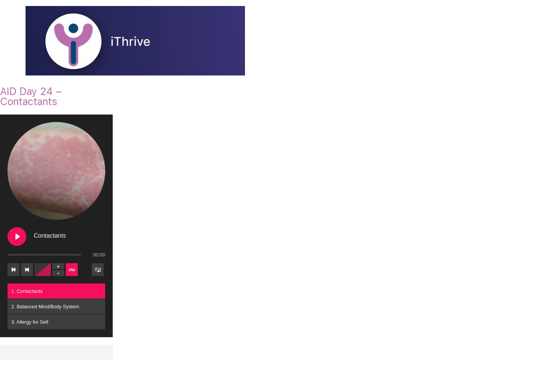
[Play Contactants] (17, 237)
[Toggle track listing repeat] (72, 270)
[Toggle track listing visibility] (98, 270)
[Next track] (27, 270)
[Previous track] (14, 270)
